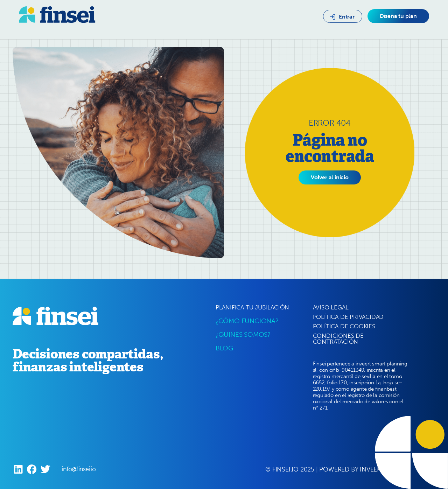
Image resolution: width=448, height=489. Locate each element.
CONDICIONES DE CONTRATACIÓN (338, 339)
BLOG (224, 348)
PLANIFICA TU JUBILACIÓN (252, 307)
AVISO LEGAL (331, 307)
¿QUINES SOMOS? (243, 334)
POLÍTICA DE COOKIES (344, 326)
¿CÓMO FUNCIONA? (247, 321)
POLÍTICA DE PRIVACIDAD (348, 317)
